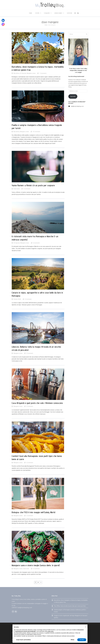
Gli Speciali (23, 73)
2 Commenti (27, 189)
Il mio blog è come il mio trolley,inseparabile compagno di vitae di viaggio (78, 70)
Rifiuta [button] (72, 640)
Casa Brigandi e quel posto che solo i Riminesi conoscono (37, 403)
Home (46, 25)
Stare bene (17, 189)
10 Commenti (36, 132)
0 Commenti (28, 299)
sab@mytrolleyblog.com (77, 106)
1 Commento (43, 73)
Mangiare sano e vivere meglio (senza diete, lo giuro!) (36, 565)
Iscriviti (73, 96)
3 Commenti (30, 463)
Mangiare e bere (31, 73)
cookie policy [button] (50, 631)
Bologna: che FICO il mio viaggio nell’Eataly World (33, 512)
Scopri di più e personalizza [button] (23, 640)
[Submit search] (87, 34)
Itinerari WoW (17, 299)
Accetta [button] (82, 640)
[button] (85, 627)
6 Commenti (36, 243)
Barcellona (17, 73)
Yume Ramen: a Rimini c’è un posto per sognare (33, 185)
